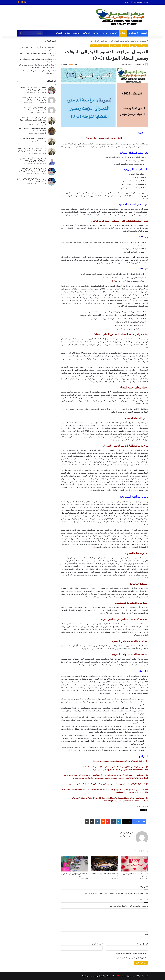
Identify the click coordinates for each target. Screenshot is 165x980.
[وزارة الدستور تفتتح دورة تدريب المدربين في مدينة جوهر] (74, 864)
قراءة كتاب (86, 33)
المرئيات (114, 33)
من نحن (104, 33)
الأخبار (123, 33)
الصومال (125, 46)
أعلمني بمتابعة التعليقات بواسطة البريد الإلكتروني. (131, 953)
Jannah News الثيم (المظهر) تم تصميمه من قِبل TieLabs (99, 976)
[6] (70, 750)
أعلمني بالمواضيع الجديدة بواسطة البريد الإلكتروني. (131, 958)
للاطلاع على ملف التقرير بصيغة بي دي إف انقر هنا (104, 138)
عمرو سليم (42, 125)
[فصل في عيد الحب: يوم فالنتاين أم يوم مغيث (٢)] (135, 864)
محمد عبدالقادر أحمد (39, 92)
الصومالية (59, 33)
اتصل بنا (68, 33)
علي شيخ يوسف (140, 65)
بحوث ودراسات (103, 46)
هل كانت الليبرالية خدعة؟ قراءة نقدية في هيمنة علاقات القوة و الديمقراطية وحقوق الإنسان (33, 120)
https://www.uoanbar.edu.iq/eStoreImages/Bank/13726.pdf (116, 761)
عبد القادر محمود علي (39, 163)
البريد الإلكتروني (143, 944)
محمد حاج (42, 112)
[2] (90, 381)
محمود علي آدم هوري (39, 102)
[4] (64, 464)
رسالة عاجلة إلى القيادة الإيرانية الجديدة (33, 138)
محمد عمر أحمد (40, 174)
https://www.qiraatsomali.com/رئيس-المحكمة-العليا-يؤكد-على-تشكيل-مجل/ (121, 770)
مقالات (96, 33)
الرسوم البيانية (133, 33)
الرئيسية (144, 33)
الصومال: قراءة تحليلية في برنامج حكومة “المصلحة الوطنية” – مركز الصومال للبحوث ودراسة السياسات (114, 893)
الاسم (146, 934)
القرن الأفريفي (115, 46)
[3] (111, 439)
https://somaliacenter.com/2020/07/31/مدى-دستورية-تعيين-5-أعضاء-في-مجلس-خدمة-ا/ (106, 778)
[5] (94, 547)
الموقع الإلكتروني (97, 944)
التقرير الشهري (136, 46)
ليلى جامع (42, 133)
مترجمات (76, 33)
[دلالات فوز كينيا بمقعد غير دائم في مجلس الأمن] (104, 864)
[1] (113, 281)
